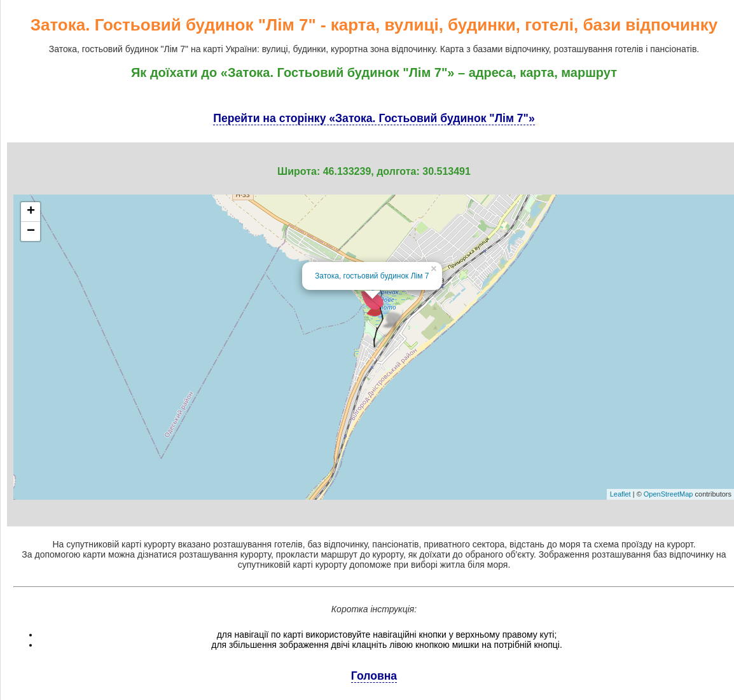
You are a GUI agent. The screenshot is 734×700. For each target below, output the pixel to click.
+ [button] (31, 212)
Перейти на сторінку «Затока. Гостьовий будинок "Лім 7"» (374, 118)
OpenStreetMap (668, 494)
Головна (374, 676)
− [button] (31, 231)
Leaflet (620, 494)
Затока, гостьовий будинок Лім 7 (372, 276)
